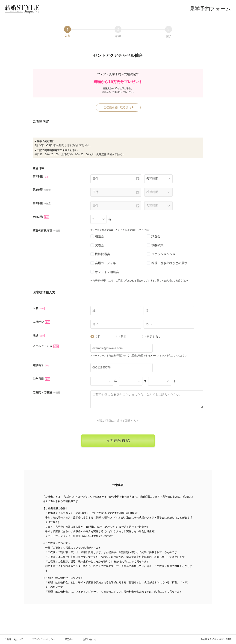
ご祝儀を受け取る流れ (117, 107)
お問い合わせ (90, 639)
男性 (121, 337)
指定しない (152, 337)
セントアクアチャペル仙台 (118, 55)
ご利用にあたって (14, 639)
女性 (96, 337)
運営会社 (69, 639)
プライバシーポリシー (44, 639)
